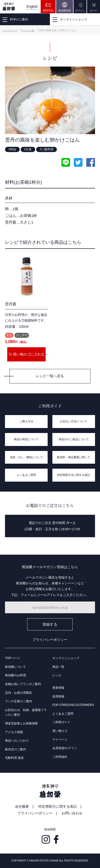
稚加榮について (15, 667)
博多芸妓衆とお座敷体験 (21, 723)
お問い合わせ (72, 813)
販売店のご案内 (15, 749)
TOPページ (12, 658)
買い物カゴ (60, 731)
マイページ (60, 740)
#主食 (28, 149)
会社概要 (22, 806)
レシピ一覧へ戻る (50, 376)
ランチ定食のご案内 (18, 701)
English (32, 6)
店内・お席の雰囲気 (18, 693)
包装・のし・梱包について (26, 457)
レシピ (57, 675)
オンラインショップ (66, 658)
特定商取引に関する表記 (58, 806)
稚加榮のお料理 (15, 675)
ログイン (80, 7)
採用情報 (58, 696)
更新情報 (58, 688)
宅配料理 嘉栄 (14, 758)
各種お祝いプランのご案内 (23, 684)
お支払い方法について (74, 421)
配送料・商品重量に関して (74, 457)
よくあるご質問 (26, 475)
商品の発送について (26, 439)
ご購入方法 (26, 421)
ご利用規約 (60, 757)
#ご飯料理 (47, 149)
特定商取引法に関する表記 (74, 475)
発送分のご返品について (74, 439)
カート (94, 7)
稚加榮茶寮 (65, 7)
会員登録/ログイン (65, 748)
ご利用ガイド (61, 722)
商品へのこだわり (17, 741)
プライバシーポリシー (50, 640)
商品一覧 (58, 667)
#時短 (12, 149)
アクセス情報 (14, 732)
